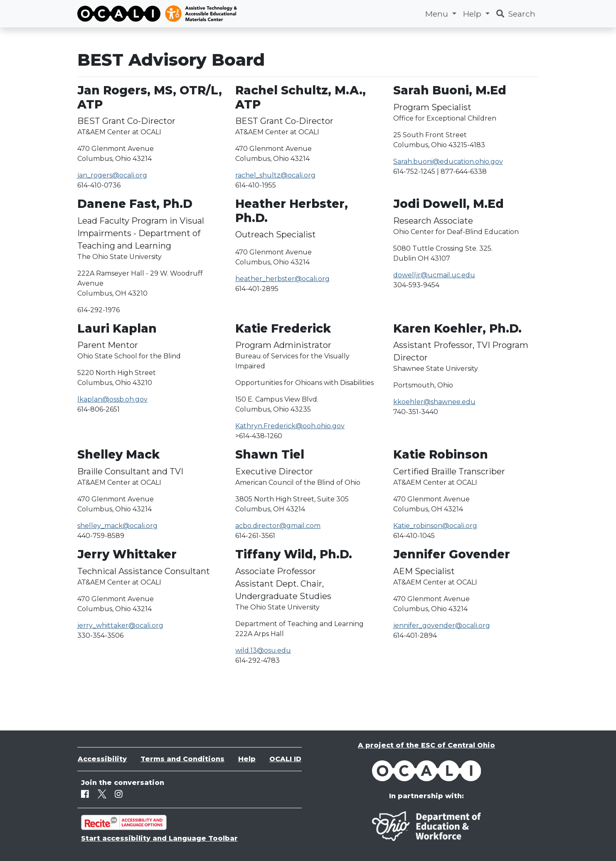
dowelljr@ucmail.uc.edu (434, 275)
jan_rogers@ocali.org (112, 175)
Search (516, 14)
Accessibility (102, 759)
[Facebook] (85, 794)
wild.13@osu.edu (263, 650)
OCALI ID (285, 759)
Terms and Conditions (182, 759)
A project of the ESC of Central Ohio (426, 745)
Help (247, 759)
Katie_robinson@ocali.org (435, 526)
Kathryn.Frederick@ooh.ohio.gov (290, 426)
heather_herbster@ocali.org (282, 279)
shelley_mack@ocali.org (117, 526)
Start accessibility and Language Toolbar (159, 838)
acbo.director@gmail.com (278, 526)
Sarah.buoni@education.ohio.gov (448, 162)
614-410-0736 (99, 185)
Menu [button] (438, 14)
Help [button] (473, 14)
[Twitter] (102, 794)
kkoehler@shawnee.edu (434, 402)
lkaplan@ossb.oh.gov (112, 399)
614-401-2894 (415, 635)
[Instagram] (119, 794)
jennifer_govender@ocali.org (442, 625)
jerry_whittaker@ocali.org (120, 625)
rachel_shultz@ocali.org (275, 175)
